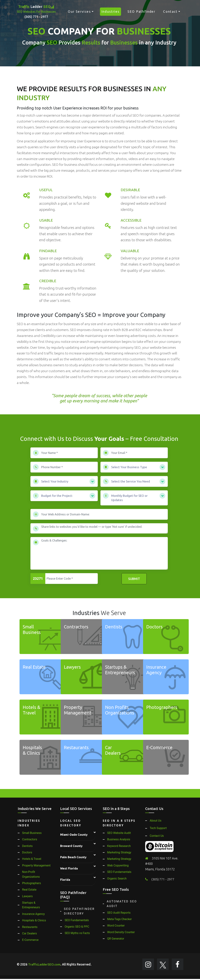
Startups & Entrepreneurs (31, 905)
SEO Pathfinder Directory (79, 911)
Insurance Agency (33, 914)
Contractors (30, 839)
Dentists (27, 846)
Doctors (27, 852)
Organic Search (117, 879)
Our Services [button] (79, 12)
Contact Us (157, 836)
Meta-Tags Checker (120, 919)
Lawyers (27, 896)
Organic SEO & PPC (77, 927)
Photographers (32, 883)
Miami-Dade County (74, 835)
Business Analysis (119, 839)
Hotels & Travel (32, 859)
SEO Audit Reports (119, 913)
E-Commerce (30, 940)
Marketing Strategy (119, 852)
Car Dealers (30, 933)
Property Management (36, 865)
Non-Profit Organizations (31, 874)
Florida (65, 880)
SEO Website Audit (119, 833)
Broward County (71, 846)
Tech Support (158, 828)
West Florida (69, 868)
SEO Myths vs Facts (77, 933)
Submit (134, 579)
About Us (156, 821)
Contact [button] (170, 12)
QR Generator (116, 939)
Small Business (32, 833)
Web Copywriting (118, 865)
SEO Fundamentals (77, 920)
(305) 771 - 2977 (163, 879)
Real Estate (29, 890)
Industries (110, 12)
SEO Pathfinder (141, 12)
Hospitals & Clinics (34, 920)
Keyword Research (119, 846)
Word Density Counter (121, 932)
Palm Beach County (73, 857)
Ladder (36, 12)
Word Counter (116, 926)
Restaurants (30, 927)
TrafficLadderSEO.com (45, 965)
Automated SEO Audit (122, 904)
